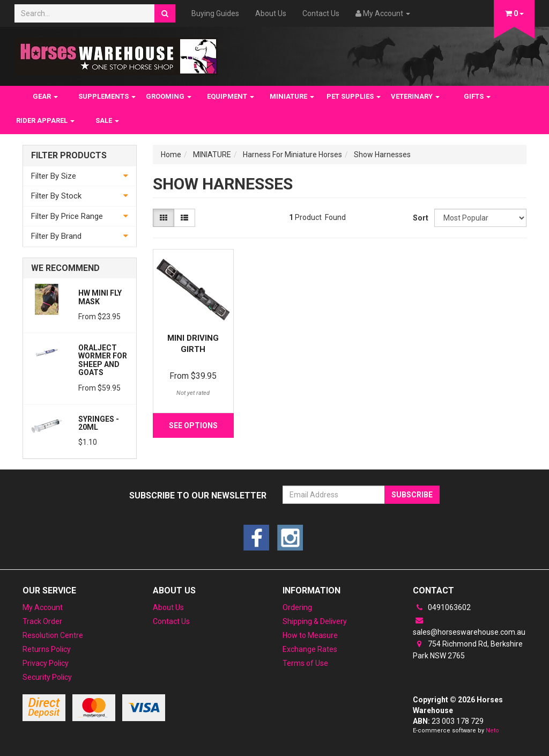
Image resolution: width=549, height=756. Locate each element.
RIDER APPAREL (45, 120)
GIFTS (477, 96)
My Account (43, 607)
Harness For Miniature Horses (292, 155)
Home (171, 155)
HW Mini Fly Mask (100, 297)
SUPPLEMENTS (107, 96)
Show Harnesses (382, 155)
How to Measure (310, 635)
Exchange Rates (310, 649)
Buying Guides (215, 13)
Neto (492, 731)
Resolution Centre (53, 635)
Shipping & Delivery (315, 621)
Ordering (297, 607)
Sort (420, 218)
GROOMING (169, 96)
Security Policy (47, 677)
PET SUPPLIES (354, 96)
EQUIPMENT (231, 96)
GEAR (45, 96)
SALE (107, 120)
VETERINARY (415, 96)
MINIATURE (292, 96)
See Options (193, 425)
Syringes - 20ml (99, 423)
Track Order (42, 621)
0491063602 (442, 607)
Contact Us (321, 13)
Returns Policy (47, 649)
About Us (271, 13)
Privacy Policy (46, 663)
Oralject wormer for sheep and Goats (103, 360)
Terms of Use (305, 663)
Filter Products (69, 156)
